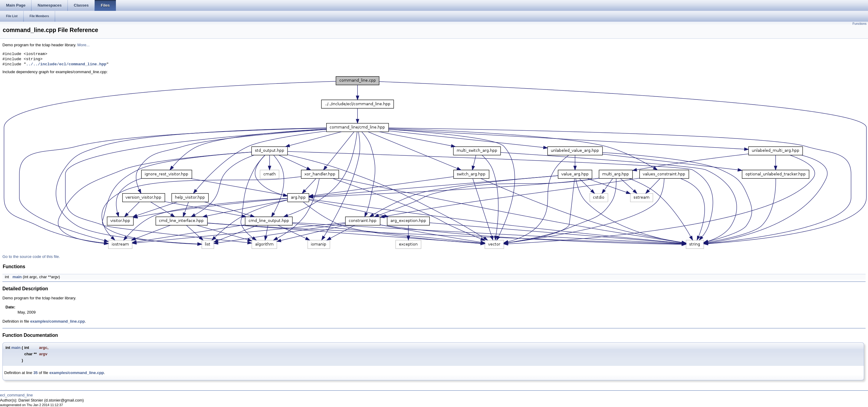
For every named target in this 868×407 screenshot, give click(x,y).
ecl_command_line (16, 395)
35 (35, 373)
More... (84, 45)
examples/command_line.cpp (58, 321)
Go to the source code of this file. (31, 257)
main (17, 277)
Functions (860, 24)
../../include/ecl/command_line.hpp (66, 64)
